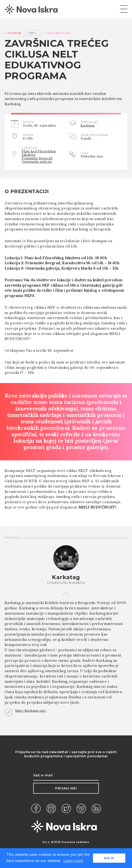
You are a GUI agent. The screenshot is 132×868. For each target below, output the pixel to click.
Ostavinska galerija (37, 162)
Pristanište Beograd (37, 158)
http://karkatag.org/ (31, 711)
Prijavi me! (66, 788)
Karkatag (87, 126)
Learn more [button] (73, 861)
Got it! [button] (109, 858)
